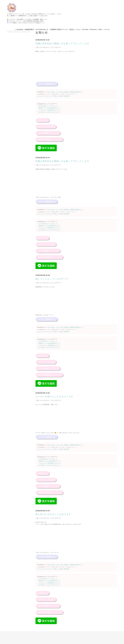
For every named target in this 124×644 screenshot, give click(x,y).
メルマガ (106, 29)
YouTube (85, 29)
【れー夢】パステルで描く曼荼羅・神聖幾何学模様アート (66, 92)
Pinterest (93, 29)
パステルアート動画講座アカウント (50, 110)
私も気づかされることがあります (53, 514)
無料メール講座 (58, 96)
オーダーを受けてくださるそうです (54, 397)
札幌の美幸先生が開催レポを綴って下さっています (62, 43)
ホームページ (41, 96)
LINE (100, 29)
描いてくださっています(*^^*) (52, 279)
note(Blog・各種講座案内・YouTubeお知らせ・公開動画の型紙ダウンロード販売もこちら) (48, 29)
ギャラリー (49, 96)
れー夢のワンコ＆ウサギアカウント (50, 112)
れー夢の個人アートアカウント (48, 106)
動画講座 (67, 96)
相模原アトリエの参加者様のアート (50, 108)
